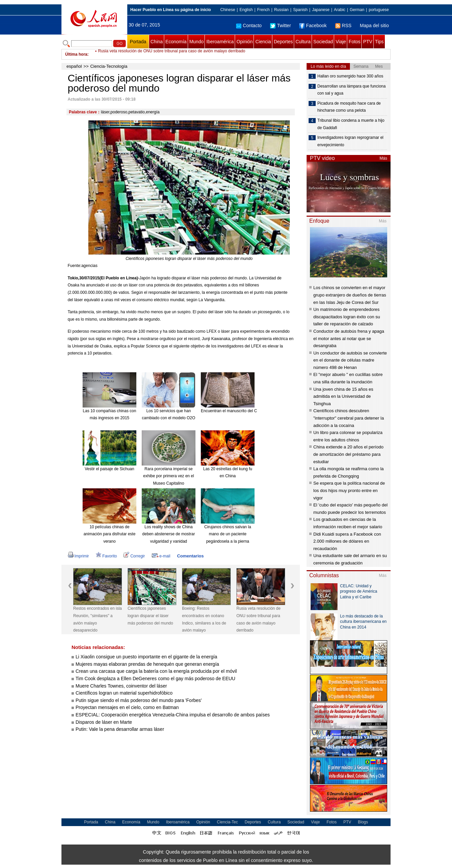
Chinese (228, 10)
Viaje (341, 42)
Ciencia (263, 42)
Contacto (249, 25)
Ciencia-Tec (228, 822)
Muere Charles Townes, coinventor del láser (121, 686)
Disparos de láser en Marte (104, 722)
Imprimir (78, 556)
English (246, 10)
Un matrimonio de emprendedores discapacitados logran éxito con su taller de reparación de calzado (347, 317)
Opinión (244, 42)
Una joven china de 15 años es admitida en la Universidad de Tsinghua (343, 396)
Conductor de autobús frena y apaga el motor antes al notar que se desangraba (349, 338)
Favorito (106, 556)
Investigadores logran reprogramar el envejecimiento (350, 141)
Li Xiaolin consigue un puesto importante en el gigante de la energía (146, 657)
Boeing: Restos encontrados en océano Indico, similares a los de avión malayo (204, 619)
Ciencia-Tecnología (109, 66)
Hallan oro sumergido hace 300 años (350, 76)
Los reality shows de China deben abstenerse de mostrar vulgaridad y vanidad (169, 534)
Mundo (197, 42)
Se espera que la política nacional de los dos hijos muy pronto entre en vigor (349, 490)
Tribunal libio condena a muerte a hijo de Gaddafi (351, 124)
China (157, 42)
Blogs (363, 822)
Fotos (354, 42)
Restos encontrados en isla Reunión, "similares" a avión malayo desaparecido (98, 619)
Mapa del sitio (374, 25)
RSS (343, 25)
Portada (138, 42)
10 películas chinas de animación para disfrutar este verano (110, 534)
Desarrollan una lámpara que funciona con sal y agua (351, 90)
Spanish (300, 10)
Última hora (76, 54)
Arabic (340, 10)
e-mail (161, 556)
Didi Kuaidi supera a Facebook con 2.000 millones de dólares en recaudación (347, 541)
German (357, 10)
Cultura (303, 42)
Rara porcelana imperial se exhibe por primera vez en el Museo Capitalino (168, 476)
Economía (176, 42)
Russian (281, 10)
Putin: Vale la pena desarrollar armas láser (120, 729)
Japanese (321, 10)
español (74, 66)
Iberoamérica (220, 42)
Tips (379, 42)
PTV (368, 42)
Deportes (283, 42)
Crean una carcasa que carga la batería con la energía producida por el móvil (156, 671)
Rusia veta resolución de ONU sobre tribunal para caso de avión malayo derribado (172, 54)
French (263, 10)
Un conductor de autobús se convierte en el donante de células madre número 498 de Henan (350, 360)
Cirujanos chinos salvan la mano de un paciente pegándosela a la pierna (228, 534)
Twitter (280, 25)
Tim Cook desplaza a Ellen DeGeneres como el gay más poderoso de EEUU (155, 679)
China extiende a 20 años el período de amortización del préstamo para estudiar (348, 454)
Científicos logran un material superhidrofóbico (124, 693)
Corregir (134, 556)
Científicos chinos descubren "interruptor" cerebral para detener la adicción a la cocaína (349, 418)
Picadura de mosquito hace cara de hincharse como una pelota (349, 107)
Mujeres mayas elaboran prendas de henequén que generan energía (147, 664)
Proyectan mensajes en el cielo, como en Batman (127, 707)
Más (383, 158)
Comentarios (190, 556)
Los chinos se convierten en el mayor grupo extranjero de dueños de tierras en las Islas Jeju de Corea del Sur (350, 295)
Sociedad (323, 42)
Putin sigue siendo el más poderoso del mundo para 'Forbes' (139, 700)
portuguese (379, 10)
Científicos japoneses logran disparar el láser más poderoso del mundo (150, 616)
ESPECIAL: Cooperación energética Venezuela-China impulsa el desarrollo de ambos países (173, 715)
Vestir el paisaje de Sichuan (109, 469)
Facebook (313, 25)
